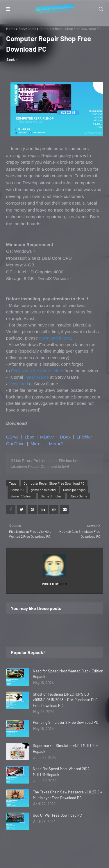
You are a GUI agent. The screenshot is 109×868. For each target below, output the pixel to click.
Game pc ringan (74, 490)
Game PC (17, 490)
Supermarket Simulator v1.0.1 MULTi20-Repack (65, 748)
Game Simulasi (52, 496)
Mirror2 (56, 444)
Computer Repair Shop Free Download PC (54, 483)
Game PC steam (22, 496)
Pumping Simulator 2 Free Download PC (66, 722)
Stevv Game (27, 28)
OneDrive (15, 444)
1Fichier (84, 437)
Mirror (36, 444)
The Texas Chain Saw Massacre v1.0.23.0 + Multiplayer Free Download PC (68, 795)
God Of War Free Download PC (57, 815)
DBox (65, 437)
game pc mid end (43, 490)
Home (11, 28)
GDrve (12, 437)
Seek (11, 59)
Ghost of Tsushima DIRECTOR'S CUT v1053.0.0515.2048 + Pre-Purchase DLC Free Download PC (65, 700)
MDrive (47, 437)
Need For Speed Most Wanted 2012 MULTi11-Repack (61, 772)
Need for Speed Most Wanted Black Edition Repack (68, 674)
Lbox (30, 437)
